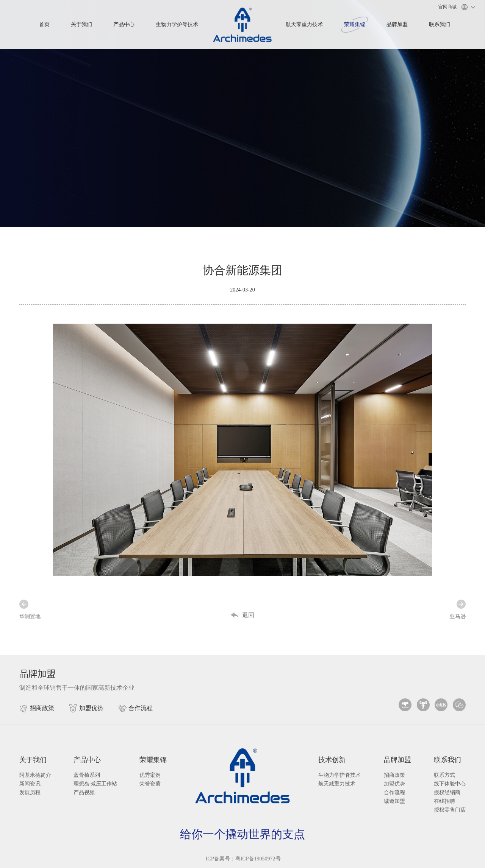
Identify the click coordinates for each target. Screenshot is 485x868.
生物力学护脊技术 (177, 24)
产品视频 (84, 792)
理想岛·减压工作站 (95, 784)
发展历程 (30, 792)
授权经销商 (447, 792)
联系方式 (444, 775)
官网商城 (447, 7)
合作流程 (394, 792)
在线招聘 (444, 801)
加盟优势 (394, 784)
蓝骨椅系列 (87, 775)
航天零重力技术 (304, 24)
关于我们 (81, 24)
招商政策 (394, 775)
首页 (44, 24)
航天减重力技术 (337, 784)
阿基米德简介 (35, 775)
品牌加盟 (397, 24)
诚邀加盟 (394, 801)
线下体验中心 (450, 784)
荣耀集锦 (355, 24)
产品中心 (124, 24)
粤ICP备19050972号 (258, 859)
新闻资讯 (30, 784)
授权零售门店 (450, 810)
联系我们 (440, 24)
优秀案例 (150, 775)
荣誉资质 (150, 784)
